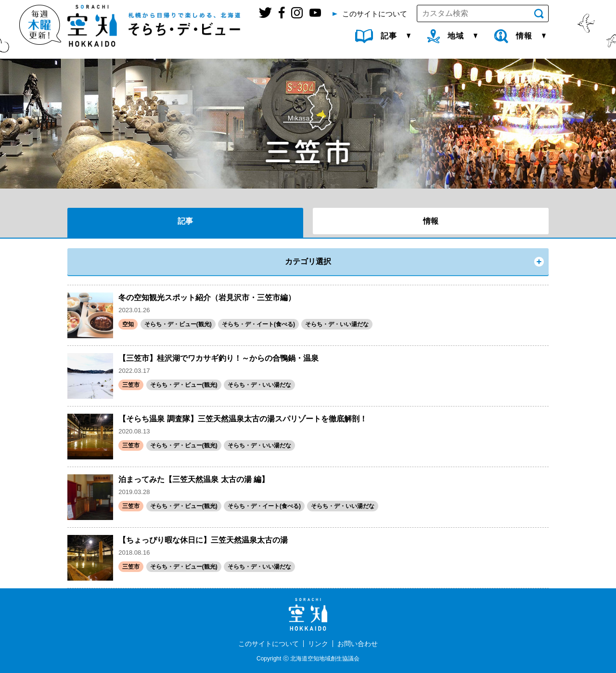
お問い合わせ (358, 644)
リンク (318, 644)
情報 (431, 221)
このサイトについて (269, 644)
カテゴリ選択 (308, 261)
